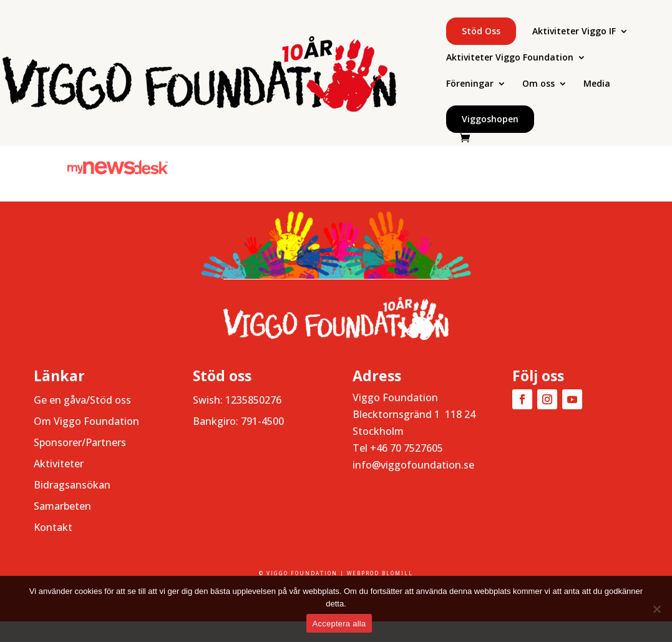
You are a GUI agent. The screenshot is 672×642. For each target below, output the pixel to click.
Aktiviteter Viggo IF (574, 32)
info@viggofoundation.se (413, 465)
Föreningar (470, 84)
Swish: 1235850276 (237, 400)
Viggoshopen (490, 119)
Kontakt (53, 527)
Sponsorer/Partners (80, 442)
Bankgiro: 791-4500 (238, 421)
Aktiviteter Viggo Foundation (510, 58)
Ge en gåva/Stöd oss (82, 400)
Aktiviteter (59, 464)
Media (597, 84)
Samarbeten (62, 506)
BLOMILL (397, 573)
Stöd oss (481, 31)
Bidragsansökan (72, 485)
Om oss (538, 84)
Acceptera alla (339, 624)
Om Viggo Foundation (86, 421)
